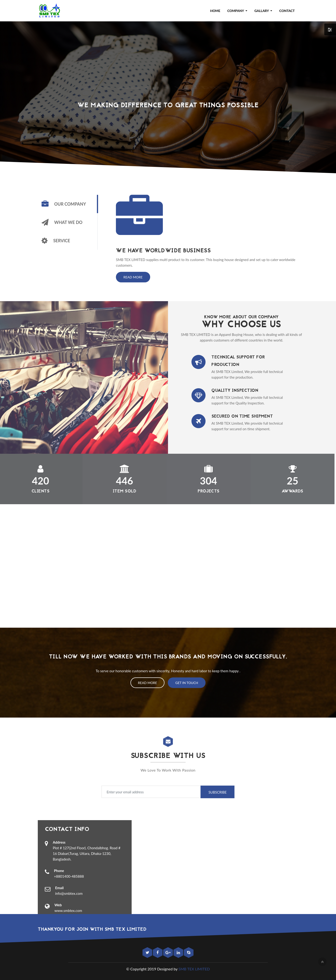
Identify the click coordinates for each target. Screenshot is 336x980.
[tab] (68, 204)
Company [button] (236, 11)
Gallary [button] (262, 11)
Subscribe (205, 792)
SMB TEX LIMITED (194, 969)
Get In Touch (187, 683)
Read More (133, 277)
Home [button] (215, 11)
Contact (287, 11)
